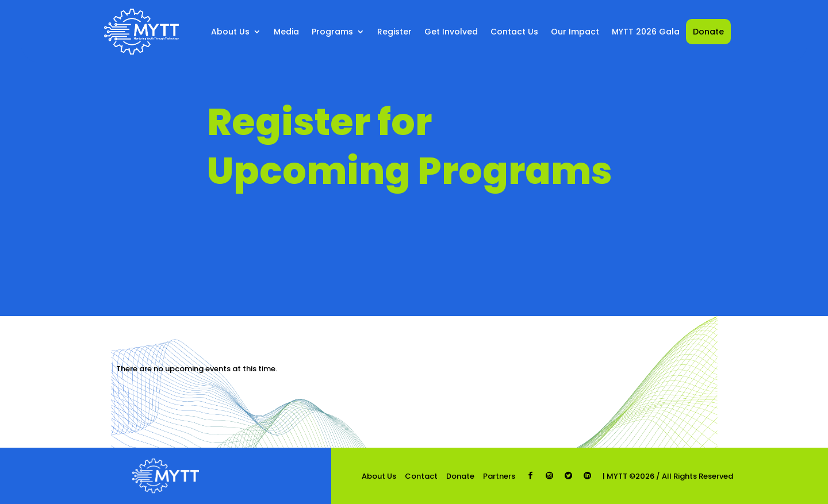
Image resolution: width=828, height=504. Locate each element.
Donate (708, 32)
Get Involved (451, 32)
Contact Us (514, 32)
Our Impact (575, 32)
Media (286, 32)
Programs (332, 32)
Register (394, 32)
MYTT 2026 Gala (646, 32)
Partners (499, 476)
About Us (230, 32)
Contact (421, 476)
